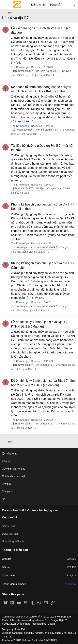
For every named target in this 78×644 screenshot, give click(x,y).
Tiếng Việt (9, 454)
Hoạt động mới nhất (13, 541)
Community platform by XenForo (37, 617)
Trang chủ (8, 491)
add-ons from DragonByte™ (51, 620)
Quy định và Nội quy (14, 469)
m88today (70, 584)
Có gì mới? (10, 517)
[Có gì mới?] (65, 4)
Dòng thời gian (10, 534)
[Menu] (5, 5)
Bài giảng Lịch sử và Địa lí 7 (33, 252)
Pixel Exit (20, 629)
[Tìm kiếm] (73, 4)
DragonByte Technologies (31, 624)
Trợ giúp (7, 484)
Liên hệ (6, 461)
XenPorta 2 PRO (12, 640)
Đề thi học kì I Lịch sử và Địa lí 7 (36, 75)
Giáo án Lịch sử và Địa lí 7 (26, 134)
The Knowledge (20, 67)
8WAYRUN (50, 640)
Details (52, 624)
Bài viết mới (9, 526)
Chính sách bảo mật (13, 476)
